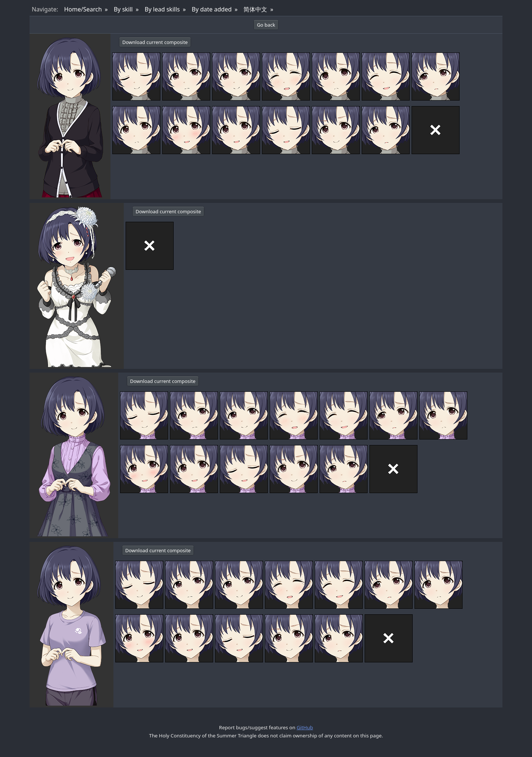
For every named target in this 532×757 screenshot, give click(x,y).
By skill (123, 9)
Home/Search (83, 9)
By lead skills (162, 9)
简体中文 (255, 9)
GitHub (305, 727)
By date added (212, 9)
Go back (266, 25)
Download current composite (155, 42)
